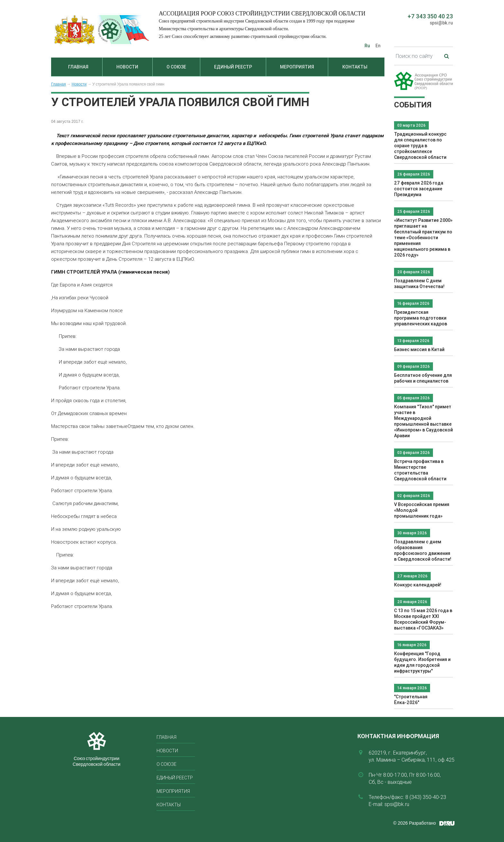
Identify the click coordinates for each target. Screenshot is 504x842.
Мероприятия (297, 67)
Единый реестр (233, 67)
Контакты (355, 67)
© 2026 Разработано (414, 823)
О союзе (176, 67)
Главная (78, 67)
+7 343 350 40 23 (430, 16)
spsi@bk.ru (441, 23)
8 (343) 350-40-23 (426, 797)
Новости (127, 67)
